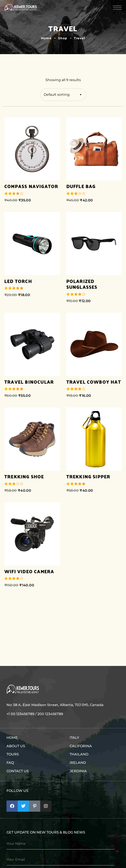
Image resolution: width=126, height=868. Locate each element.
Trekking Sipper (88, 477)
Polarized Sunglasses (82, 284)
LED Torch (18, 281)
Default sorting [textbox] (57, 95)
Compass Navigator (31, 186)
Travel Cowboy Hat (94, 382)
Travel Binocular (29, 382)
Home (46, 38)
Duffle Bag (81, 186)
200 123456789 (50, 714)
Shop (63, 38)
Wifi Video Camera (29, 571)
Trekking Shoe (24, 477)
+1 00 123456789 (20, 714)
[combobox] (63, 95)
